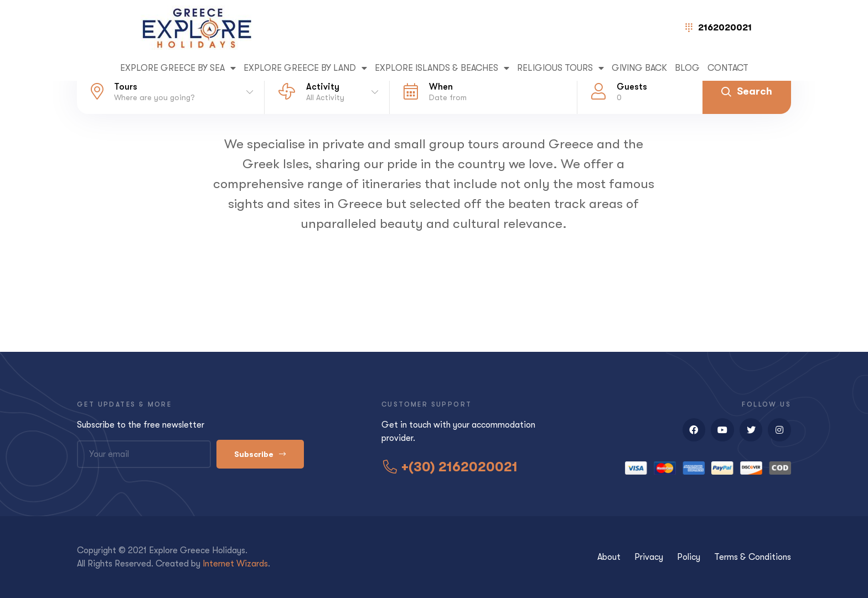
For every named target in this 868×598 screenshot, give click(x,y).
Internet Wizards (235, 564)
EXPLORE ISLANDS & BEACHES (442, 68)
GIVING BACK (639, 68)
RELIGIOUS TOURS (560, 68)
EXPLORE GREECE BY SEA (178, 68)
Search (747, 91)
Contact (728, 68)
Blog (687, 68)
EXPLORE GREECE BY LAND (305, 68)
